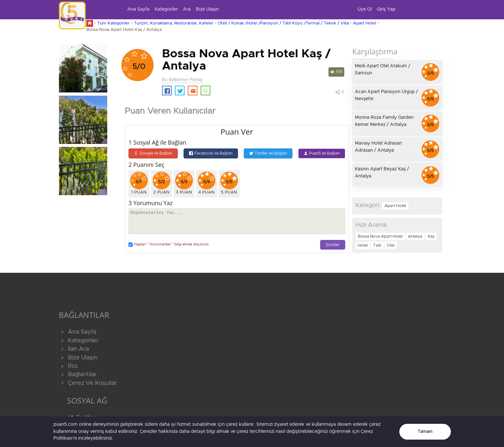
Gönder (333, 245)
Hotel (363, 245)
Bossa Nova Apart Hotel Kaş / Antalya (124, 30)
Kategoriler (166, 9)
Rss (68, 366)
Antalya (415, 236)
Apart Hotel (365, 23)
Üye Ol (365, 9)
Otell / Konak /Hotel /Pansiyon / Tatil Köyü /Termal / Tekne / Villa (283, 23)
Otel (391, 245)
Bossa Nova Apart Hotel (380, 236)
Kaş (431, 236)
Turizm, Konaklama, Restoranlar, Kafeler (174, 23)
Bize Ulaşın (207, 9)
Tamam (425, 432)
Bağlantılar (78, 375)
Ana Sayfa (138, 9)
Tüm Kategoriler (114, 23)
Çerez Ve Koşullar (88, 383)
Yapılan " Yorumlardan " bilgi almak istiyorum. (169, 245)
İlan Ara (74, 349)
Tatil (377, 245)
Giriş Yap (386, 9)
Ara (187, 9)
